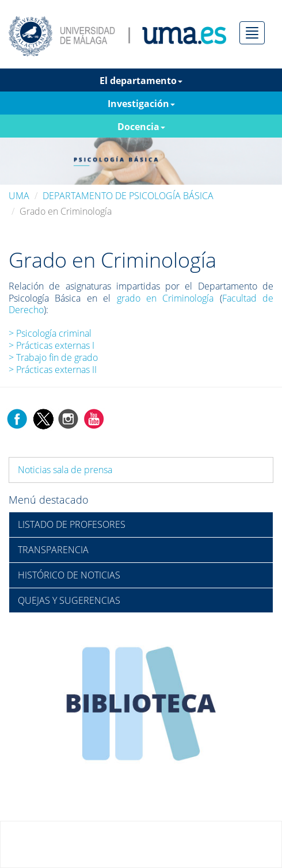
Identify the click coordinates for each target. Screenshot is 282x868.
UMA (19, 196)
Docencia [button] (141, 127)
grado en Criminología (165, 298)
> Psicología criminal (50, 333)
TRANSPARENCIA (53, 550)
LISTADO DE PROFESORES (72, 524)
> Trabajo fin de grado (53, 357)
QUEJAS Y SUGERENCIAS (69, 600)
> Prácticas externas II (53, 370)
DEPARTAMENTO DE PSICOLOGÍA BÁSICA (128, 196)
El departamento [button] (141, 81)
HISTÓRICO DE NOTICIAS (69, 575)
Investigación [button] (141, 104)
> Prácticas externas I (52, 345)
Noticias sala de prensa (65, 470)
